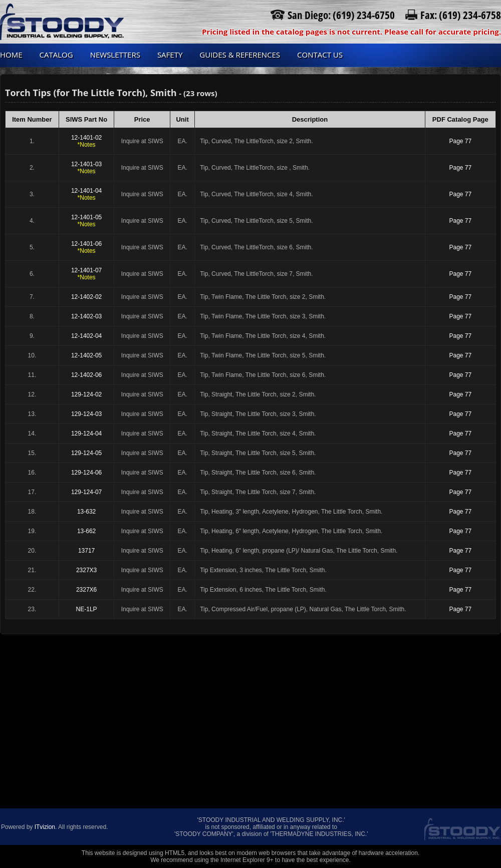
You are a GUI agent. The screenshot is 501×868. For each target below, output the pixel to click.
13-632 (86, 512)
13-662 (86, 531)
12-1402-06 (86, 375)
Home (11, 55)
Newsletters (115, 55)
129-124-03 (86, 414)
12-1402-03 (86, 316)
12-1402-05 (86, 355)
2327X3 (86, 570)
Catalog (56, 55)
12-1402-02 (86, 297)
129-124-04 (86, 433)
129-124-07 (86, 492)
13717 (86, 551)
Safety (170, 55)
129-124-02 (86, 394)
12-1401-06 (86, 247)
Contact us (320, 55)
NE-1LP (87, 609)
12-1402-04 (86, 336)
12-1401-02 (86, 141)
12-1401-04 (86, 194)
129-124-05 (86, 453)
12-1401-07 (86, 274)
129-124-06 (86, 473)
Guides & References (240, 55)
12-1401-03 (86, 168)
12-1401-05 (86, 221)
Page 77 (460, 141)
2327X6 (86, 590)
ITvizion (45, 827)
